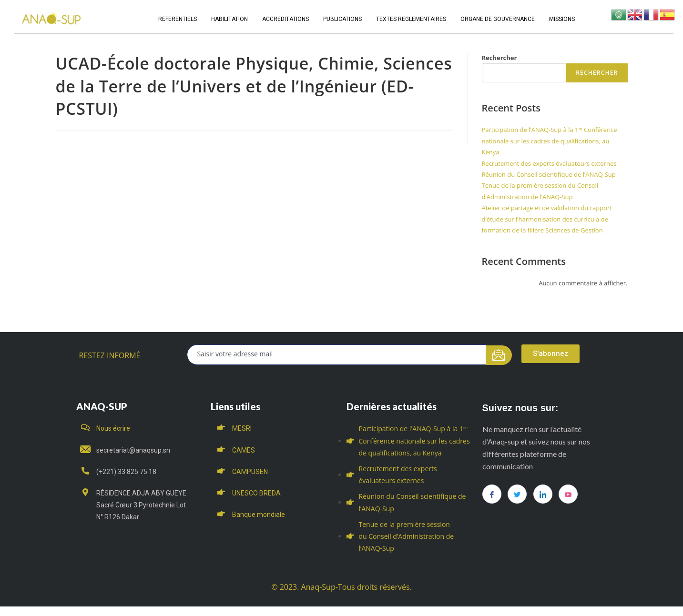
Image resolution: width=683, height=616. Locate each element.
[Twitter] (517, 494)
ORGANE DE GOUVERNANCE (498, 19)
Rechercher (500, 58)
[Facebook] (492, 494)
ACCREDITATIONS (285, 19)
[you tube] (568, 494)
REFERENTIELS (178, 19)
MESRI (242, 428)
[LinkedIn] (543, 494)
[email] (337, 355)
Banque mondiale (259, 515)
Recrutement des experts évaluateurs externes (549, 163)
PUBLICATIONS (342, 19)
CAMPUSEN (250, 472)
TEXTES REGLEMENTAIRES (411, 19)
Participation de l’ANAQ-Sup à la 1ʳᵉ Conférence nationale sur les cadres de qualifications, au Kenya (550, 141)
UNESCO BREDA (256, 493)
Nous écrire (113, 428)
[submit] (499, 355)
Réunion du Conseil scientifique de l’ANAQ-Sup (549, 174)
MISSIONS (562, 19)
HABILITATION (229, 19)
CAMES (244, 450)
